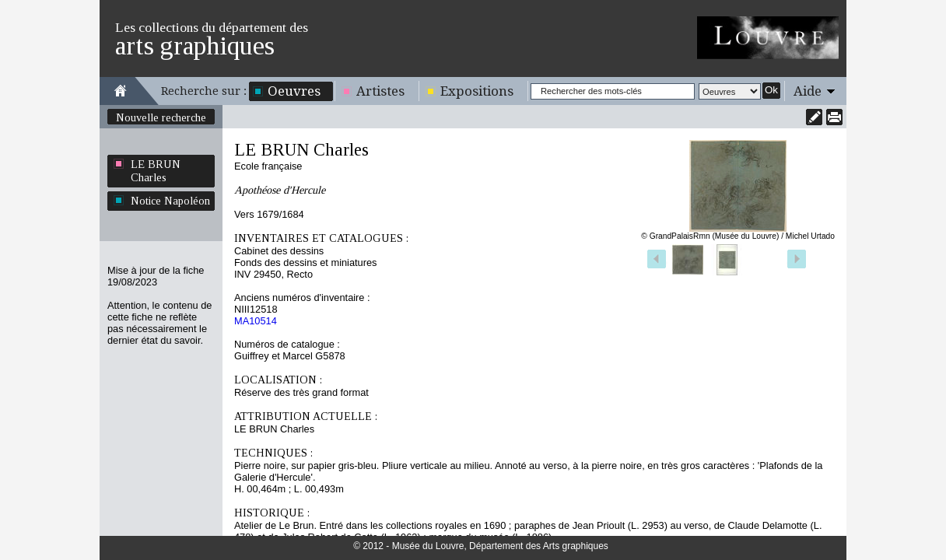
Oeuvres (294, 91)
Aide (808, 91)
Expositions (477, 91)
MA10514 (256, 321)
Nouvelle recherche (161, 117)
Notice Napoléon (170, 201)
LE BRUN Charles (156, 171)
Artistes (380, 91)
